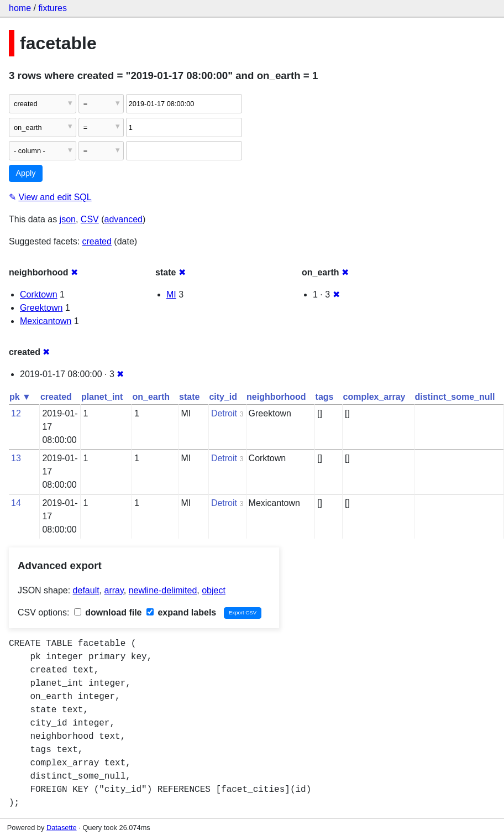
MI (171, 294)
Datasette (62, 828)
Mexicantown (46, 321)
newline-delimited (163, 590)
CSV (90, 219)
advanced (124, 219)
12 (16, 413)
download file (108, 612)
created (97, 241)
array (114, 590)
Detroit (224, 413)
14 (16, 503)
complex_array (374, 397)
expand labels (181, 612)
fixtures (53, 8)
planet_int (102, 397)
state (189, 397)
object (214, 590)
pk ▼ (20, 397)
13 (16, 458)
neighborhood (276, 397)
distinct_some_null (455, 397)
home (20, 8)
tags (325, 397)
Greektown (41, 308)
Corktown (39, 294)
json (68, 219)
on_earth (151, 397)
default (86, 590)
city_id (223, 397)
